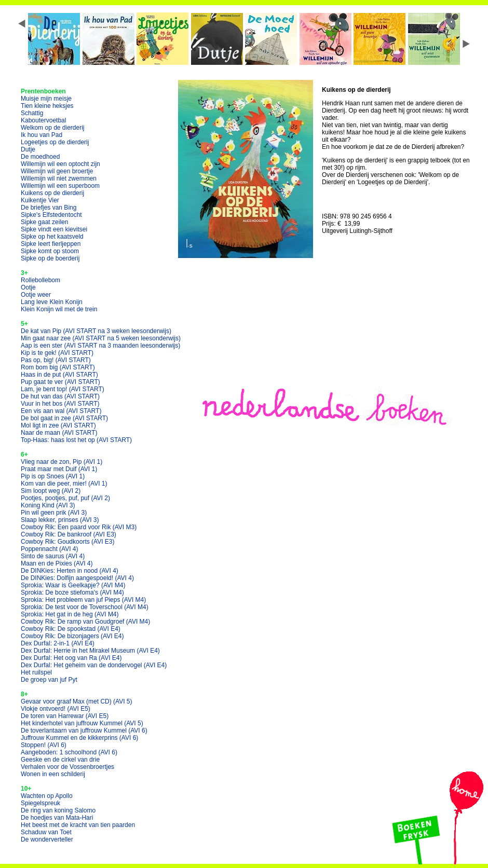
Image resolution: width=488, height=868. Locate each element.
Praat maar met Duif (59, 469)
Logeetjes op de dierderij (55, 142)
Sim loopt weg (51, 491)
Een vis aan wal (61, 411)
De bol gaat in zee (64, 418)
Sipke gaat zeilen (44, 222)
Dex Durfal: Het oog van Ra (71, 658)
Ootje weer (36, 295)
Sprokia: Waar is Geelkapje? (73, 585)
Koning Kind (48, 505)
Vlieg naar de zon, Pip (62, 462)
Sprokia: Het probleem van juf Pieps (83, 600)
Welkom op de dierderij (53, 128)
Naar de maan (59, 433)
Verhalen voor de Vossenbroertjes (67, 767)
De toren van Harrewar (65, 716)
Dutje (28, 149)
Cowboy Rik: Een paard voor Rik (79, 527)
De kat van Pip (96, 331)
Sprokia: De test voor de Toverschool (85, 607)
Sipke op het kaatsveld (52, 237)
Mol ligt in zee (58, 425)
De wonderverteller (47, 839)
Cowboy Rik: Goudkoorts (68, 542)
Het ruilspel (36, 672)
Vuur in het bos (60, 404)
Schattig (32, 113)
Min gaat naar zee (101, 338)
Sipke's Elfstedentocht (51, 215)
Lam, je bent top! (63, 389)
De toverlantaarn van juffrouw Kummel (84, 731)
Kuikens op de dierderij (52, 193)
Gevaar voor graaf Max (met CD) (77, 701)
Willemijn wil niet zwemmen (59, 178)
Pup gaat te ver (60, 382)
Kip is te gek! (57, 353)
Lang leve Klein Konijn (52, 302)
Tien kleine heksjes (47, 106)
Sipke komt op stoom (50, 251)
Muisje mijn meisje (46, 99)
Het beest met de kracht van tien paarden (78, 825)
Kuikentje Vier (40, 200)
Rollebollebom (40, 280)
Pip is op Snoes (53, 476)
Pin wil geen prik (54, 513)
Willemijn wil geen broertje (57, 171)
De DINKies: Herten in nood (70, 571)
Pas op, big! (56, 360)
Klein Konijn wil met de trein (59, 309)
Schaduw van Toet (46, 832)
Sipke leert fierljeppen (51, 244)
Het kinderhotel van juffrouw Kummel (82, 723)
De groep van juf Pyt (49, 680)
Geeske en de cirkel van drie (60, 760)
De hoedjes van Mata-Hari (57, 818)
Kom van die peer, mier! (64, 484)
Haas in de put (59, 375)
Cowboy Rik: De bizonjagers (72, 636)
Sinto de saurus (53, 556)
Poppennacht (50, 549)
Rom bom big (58, 367)
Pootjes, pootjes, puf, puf (65, 498)
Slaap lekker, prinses (60, 520)
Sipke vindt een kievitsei (54, 229)
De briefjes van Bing (49, 208)
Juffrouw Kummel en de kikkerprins (79, 738)
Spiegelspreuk (40, 803)
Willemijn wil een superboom (60, 186)
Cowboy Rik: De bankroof (69, 534)
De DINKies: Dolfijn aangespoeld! (77, 578)
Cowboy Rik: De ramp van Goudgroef (85, 622)
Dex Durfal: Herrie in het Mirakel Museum (90, 651)
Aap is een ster (100, 346)
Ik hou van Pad (42, 135)
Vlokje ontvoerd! (56, 709)
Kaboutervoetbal (43, 120)
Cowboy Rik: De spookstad (71, 629)
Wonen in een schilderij (53, 774)
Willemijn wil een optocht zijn (60, 164)
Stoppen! (44, 745)
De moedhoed (40, 157)
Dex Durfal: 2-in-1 (58, 643)
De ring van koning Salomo (58, 810)
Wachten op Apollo (47, 796)
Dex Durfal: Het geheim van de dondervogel (94, 665)
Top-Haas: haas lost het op (76, 440)
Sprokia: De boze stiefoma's (72, 593)
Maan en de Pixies (57, 563)
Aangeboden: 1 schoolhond (69, 752)
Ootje (28, 287)
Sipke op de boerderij (50, 258)
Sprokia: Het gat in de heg (70, 614)
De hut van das (60, 396)
